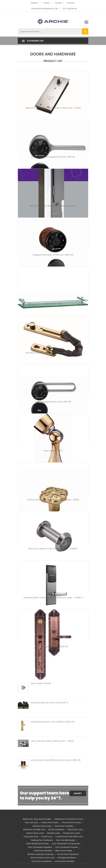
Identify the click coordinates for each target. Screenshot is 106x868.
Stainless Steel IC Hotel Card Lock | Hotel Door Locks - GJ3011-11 (53, 598)
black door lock (75, 830)
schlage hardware (66, 858)
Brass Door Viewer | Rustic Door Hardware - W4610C (53, 549)
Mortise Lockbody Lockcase (40, 854)
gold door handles (43, 851)
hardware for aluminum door (69, 819)
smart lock (47, 837)
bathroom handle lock (34, 830)
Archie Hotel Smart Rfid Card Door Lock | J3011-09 (56, 760)
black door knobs (64, 851)
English (46, 3)
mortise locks (54, 833)
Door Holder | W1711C (53, 451)
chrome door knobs (71, 822)
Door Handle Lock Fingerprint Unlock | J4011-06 (53, 157)
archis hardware (56, 830)
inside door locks (72, 833)
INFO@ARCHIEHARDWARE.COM (45, 9)
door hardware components (66, 844)
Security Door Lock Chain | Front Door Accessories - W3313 (53, 353)
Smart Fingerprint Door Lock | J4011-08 (53, 402)
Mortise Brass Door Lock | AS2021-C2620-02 (53, 722)
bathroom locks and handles (37, 819)
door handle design (66, 840)
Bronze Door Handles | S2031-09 (53, 647)
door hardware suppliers (40, 847)
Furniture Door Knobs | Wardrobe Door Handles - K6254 (53, 500)
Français (71, 3)
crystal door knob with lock (69, 837)
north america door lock (42, 858)
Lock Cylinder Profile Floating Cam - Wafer (52, 741)
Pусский (58, 3)
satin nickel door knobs (38, 844)
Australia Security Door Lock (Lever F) (50, 703)
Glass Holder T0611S (53, 304)
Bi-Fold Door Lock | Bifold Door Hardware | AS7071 (53, 206)
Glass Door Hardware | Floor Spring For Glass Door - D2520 (53, 108)
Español (34, 3)
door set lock (31, 822)
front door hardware (42, 861)
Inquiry (78, 793)
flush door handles (64, 826)
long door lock (31, 837)
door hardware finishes (67, 847)
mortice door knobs (42, 826)
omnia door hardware (68, 854)
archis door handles (65, 861)
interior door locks (35, 833)
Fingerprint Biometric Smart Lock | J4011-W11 (53, 255)
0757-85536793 (70, 9)
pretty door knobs (50, 822)
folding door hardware (42, 840)
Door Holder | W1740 (41, 683)
